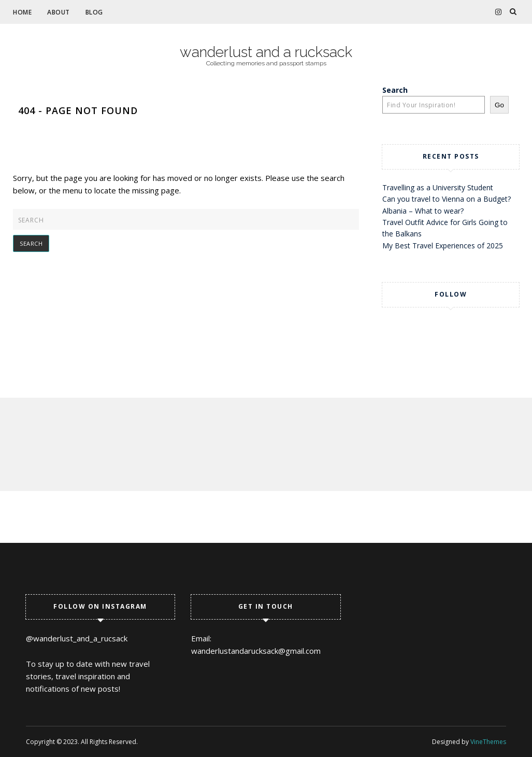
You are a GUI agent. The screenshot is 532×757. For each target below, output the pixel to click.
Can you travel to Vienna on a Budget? (447, 199)
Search (395, 90)
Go (499, 105)
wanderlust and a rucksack (266, 52)
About (59, 12)
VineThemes (488, 742)
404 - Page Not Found (78, 110)
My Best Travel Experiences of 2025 (443, 246)
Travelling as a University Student (438, 187)
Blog (94, 12)
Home (22, 12)
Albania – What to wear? (423, 211)
